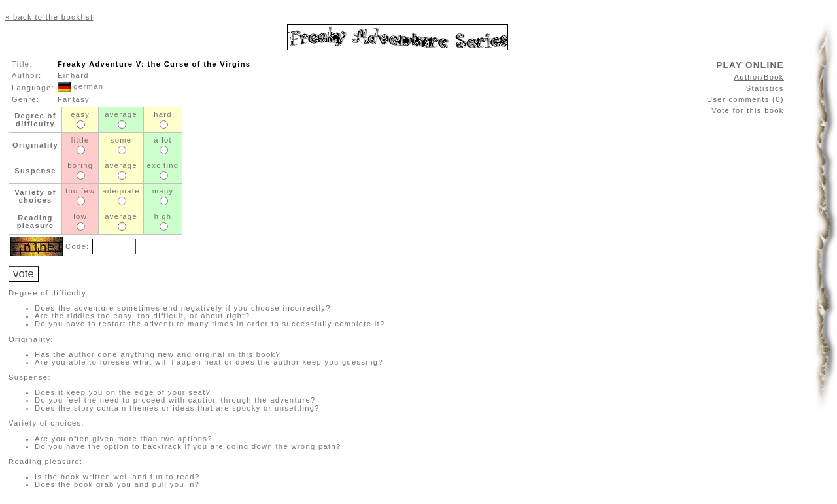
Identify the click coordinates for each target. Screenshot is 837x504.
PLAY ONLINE (750, 65)
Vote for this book (747, 110)
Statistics (765, 88)
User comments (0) (745, 99)
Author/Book (759, 77)
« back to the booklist (49, 17)
